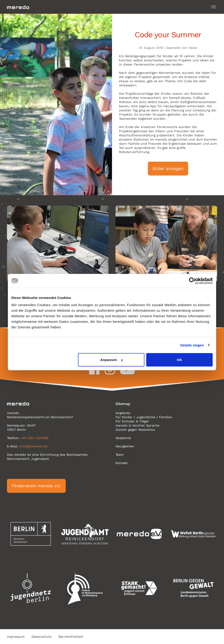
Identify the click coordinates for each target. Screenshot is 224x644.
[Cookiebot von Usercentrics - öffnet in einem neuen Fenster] (192, 281)
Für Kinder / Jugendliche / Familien (144, 417)
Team (120, 455)
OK (179, 360)
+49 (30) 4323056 (34, 438)
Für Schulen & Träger (132, 421)
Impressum (16, 637)
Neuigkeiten (125, 446)
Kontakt (122, 463)
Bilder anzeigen (168, 168)
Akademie (123, 438)
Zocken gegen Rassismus (135, 430)
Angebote (123, 413)
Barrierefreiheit (71, 637)
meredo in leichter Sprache (137, 425)
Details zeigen (192, 345)
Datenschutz (42, 637)
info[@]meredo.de (33, 446)
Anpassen (111, 360)
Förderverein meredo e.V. (36, 486)
